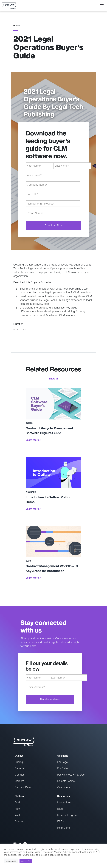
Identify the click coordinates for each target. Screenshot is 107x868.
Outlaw (19, 756)
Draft (18, 802)
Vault (18, 815)
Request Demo (23, 787)
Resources (64, 796)
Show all (53, 379)
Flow (18, 809)
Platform (20, 796)
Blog (60, 809)
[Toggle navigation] (102, 6)
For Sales (63, 768)
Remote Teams (66, 781)
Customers (64, 787)
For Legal (63, 762)
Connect (20, 821)
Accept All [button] (26, 861)
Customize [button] (11, 861)
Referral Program (67, 815)
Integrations (64, 802)
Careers (19, 781)
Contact (19, 775)
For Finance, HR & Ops (71, 775)
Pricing (19, 762)
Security (20, 768)
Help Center (64, 828)
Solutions (63, 756)
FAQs (61, 821)
